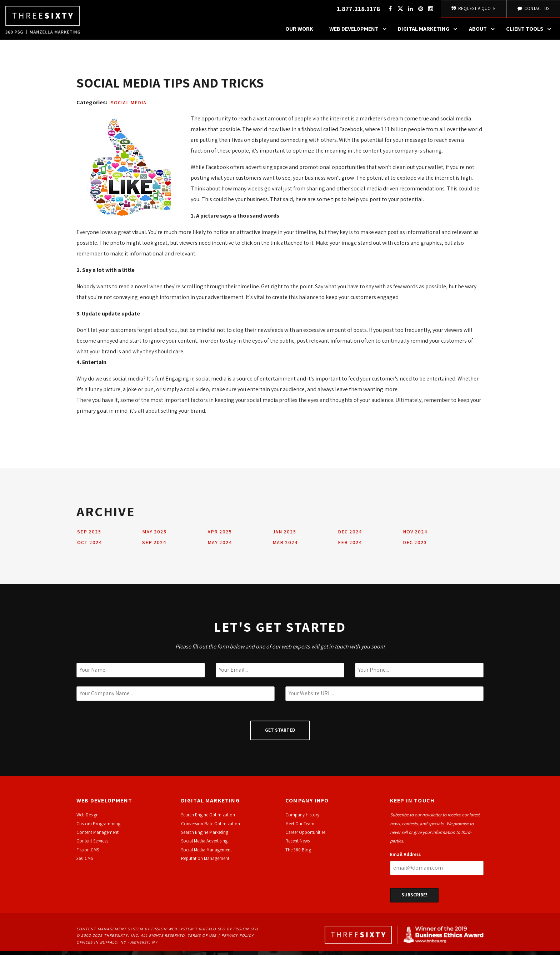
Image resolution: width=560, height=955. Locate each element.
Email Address (405, 858)
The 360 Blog (298, 854)
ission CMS (89, 854)
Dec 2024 (350, 536)
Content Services (92, 845)
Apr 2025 (220, 536)
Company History (302, 819)
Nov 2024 (415, 536)
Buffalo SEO (212, 933)
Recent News (297, 845)
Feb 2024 (350, 546)
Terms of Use (202, 939)
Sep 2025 (89, 536)
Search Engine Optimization (208, 819)
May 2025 (154, 536)
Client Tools (530, 33)
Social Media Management (206, 854)
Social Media (129, 106)
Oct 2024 (90, 546)
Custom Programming (98, 828)
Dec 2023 (415, 546)
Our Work (299, 33)
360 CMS (85, 862)
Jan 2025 (284, 536)
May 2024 (220, 546)
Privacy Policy (237, 939)
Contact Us (533, 11)
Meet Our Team (300, 828)
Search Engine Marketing (205, 836)
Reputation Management (205, 862)
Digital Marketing (429, 33)
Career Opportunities (305, 836)
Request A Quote (473, 11)
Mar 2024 (285, 546)
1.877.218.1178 (357, 11)
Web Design (87, 819)
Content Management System (110, 933)
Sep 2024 (154, 546)
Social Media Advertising (204, 845)
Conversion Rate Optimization (211, 828)
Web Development (360, 33)
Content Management (97, 836)
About (484, 33)
